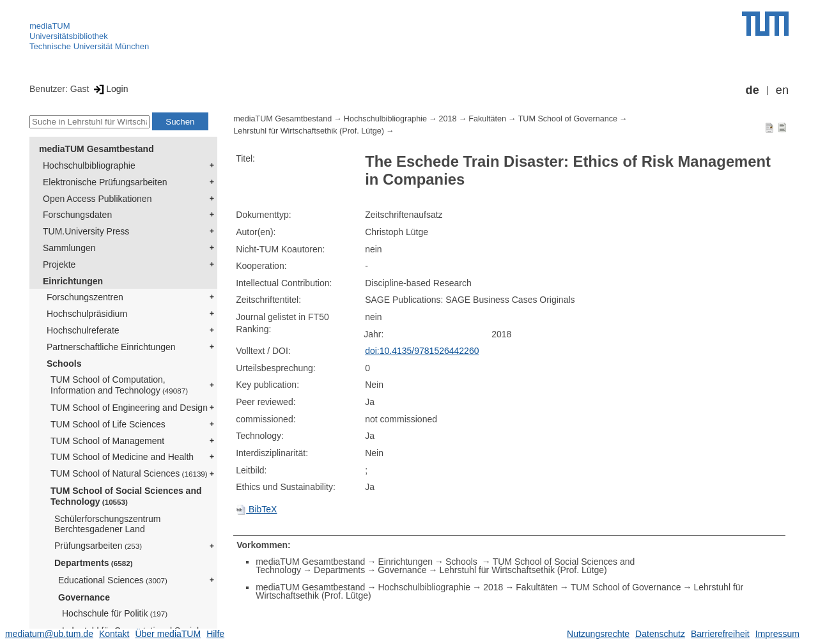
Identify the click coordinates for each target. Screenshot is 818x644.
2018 (448, 119)
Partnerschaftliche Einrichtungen (111, 347)
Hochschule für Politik (115, 613)
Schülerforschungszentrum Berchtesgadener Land (108, 524)
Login (110, 89)
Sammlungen (69, 248)
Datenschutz (660, 634)
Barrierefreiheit (720, 634)
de (752, 90)
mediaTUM (50, 26)
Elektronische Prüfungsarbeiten (105, 182)
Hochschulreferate (83, 330)
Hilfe (215, 634)
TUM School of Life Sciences (108, 424)
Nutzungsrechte (598, 634)
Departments (94, 563)
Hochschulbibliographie (89, 165)
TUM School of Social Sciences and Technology (126, 496)
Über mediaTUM (168, 634)
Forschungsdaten (77, 215)
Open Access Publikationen (97, 199)
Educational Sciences (113, 580)
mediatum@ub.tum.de (49, 634)
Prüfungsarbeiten (98, 546)
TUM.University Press (86, 231)
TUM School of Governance (568, 119)
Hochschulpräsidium (87, 314)
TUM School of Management (107, 441)
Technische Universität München (89, 46)
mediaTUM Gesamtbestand (96, 149)
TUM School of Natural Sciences (129, 473)
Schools (64, 364)
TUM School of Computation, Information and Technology (119, 385)
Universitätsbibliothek (69, 36)
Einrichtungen (73, 281)
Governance (84, 597)
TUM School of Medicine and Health (122, 457)
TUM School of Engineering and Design (129, 408)
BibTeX (256, 509)
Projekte (59, 264)
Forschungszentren (85, 297)
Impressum (777, 634)
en (782, 90)
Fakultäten (487, 119)
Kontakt (114, 634)
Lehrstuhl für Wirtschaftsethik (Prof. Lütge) (309, 131)
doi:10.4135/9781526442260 (422, 351)
